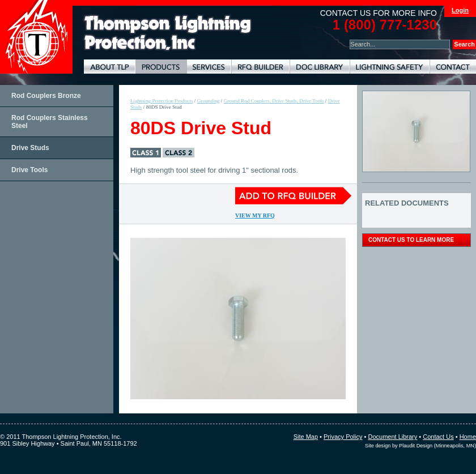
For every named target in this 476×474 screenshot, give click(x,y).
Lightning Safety (390, 67)
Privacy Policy (343, 437)
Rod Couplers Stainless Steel (50, 122)
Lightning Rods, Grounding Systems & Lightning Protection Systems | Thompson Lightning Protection (168, 33)
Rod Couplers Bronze (46, 96)
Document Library (320, 67)
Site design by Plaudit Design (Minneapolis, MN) (420, 446)
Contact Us (438, 437)
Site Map (306, 437)
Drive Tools (29, 170)
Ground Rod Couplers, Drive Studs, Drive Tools (274, 101)
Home (468, 437)
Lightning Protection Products (161, 67)
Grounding (209, 101)
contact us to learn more (411, 240)
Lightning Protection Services (209, 67)
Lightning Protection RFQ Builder (260, 67)
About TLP (110, 67)
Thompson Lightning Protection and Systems (36, 37)
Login (460, 10)
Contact (453, 67)
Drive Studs (30, 148)
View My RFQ (255, 215)
